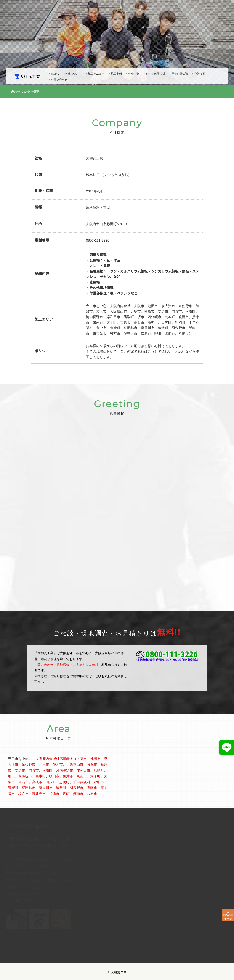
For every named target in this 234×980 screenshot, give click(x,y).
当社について (69, 73)
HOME (51, 73)
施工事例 (112, 73)
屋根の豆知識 (175, 73)
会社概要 (196, 73)
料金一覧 (130, 73)
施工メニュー (92, 73)
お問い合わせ (55, 79)
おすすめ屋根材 (151, 73)
